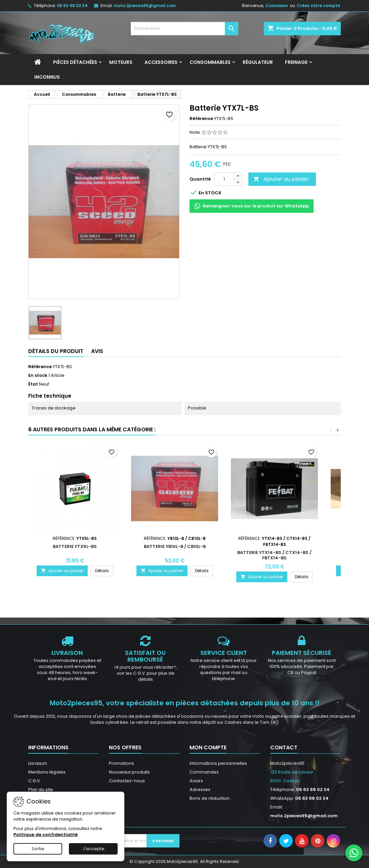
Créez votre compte (318, 6)
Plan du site (41, 790)
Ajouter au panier (281, 179)
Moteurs (121, 62)
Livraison (38, 763)
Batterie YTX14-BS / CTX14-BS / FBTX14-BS (274, 555)
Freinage (296, 62)
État (33, 384)
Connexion (277, 6)
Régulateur (258, 62)
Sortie (38, 849)
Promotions (121, 763)
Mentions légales (47, 772)
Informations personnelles (218, 763)
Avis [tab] (97, 351)
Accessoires (161, 62)
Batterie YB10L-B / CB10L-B (175, 546)
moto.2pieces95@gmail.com (145, 6)
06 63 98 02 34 (72, 6)
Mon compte (208, 747)
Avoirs (196, 781)
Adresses (200, 790)
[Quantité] (224, 179)
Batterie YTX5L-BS (75, 546)
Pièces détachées (75, 62)
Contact (284, 747)
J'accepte (93, 849)
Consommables (210, 62)
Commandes (204, 772)
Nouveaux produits (129, 772)
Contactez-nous (127, 781)
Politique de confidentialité (46, 835)
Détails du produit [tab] (56, 351)
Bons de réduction (210, 798)
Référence (201, 119)
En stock (38, 376)
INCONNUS (47, 77)
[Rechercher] (184, 29)
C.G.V (34, 781)
